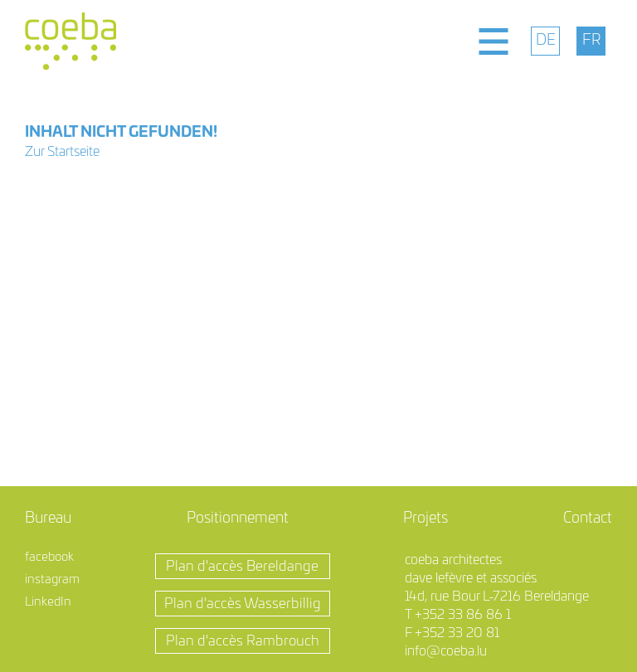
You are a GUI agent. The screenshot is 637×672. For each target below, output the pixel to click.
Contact (588, 519)
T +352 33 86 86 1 (458, 615)
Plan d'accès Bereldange (242, 566)
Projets (425, 519)
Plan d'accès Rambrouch (243, 641)
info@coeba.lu (446, 651)
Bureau (48, 519)
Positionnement (238, 519)
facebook (49, 557)
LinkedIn (48, 602)
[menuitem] (545, 41)
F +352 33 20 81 (452, 633)
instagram (52, 579)
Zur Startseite (62, 152)
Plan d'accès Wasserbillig (243, 604)
